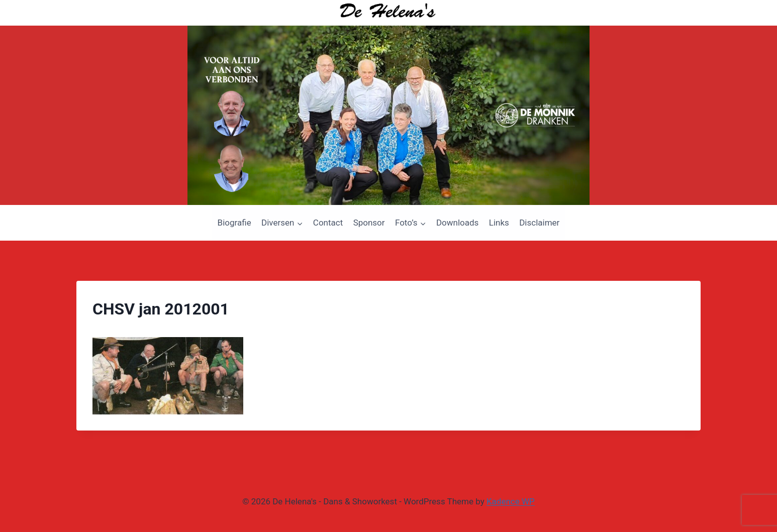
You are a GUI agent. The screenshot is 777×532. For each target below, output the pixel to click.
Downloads (457, 223)
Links (499, 223)
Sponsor (369, 223)
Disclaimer (539, 223)
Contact (328, 223)
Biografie (234, 223)
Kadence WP (511, 501)
